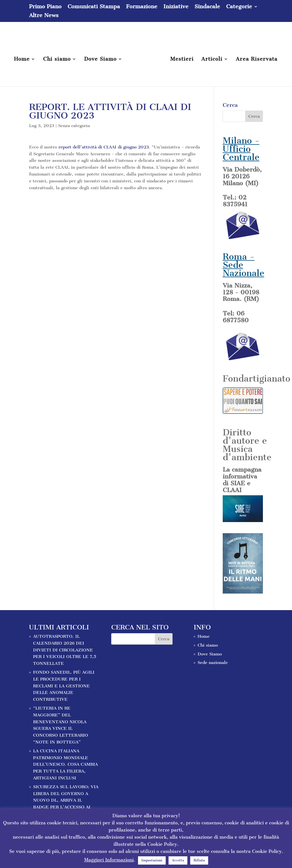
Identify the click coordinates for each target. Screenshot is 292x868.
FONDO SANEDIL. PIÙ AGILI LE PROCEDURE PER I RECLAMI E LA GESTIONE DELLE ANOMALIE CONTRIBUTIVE (64, 686)
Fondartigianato (256, 379)
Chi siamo (57, 60)
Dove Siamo (100, 60)
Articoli (212, 60)
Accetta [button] (178, 860)
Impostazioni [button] (152, 860)
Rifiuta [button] (199, 860)
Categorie (239, 7)
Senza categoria (74, 126)
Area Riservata (257, 60)
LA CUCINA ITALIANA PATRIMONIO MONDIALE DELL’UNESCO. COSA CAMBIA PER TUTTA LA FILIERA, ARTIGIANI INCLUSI (65, 764)
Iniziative (176, 7)
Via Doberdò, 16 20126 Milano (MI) (242, 176)
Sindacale (207, 7)
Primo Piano (45, 7)
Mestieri (182, 60)
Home (22, 60)
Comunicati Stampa (94, 7)
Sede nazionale (213, 663)
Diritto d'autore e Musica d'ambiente (247, 445)
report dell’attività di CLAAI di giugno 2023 (104, 147)
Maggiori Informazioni (109, 860)
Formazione (142, 7)
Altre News (44, 16)
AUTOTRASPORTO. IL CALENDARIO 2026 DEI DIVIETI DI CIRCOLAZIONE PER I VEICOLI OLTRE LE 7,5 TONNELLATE (65, 650)
